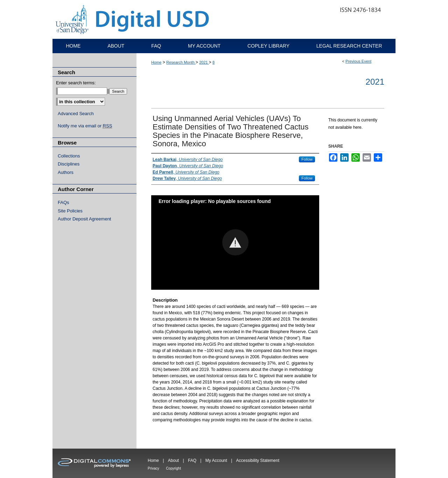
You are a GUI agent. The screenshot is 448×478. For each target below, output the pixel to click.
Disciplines (69, 164)
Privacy (153, 468)
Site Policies (70, 211)
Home (156, 62)
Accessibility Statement (258, 461)
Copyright (173, 468)
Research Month (181, 62)
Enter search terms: (76, 83)
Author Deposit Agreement (84, 219)
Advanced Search (76, 114)
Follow (307, 159)
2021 (204, 62)
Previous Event (358, 61)
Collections (69, 156)
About (173, 461)
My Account (216, 461)
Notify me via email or (85, 126)
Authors (66, 172)
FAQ (192, 461)
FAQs (64, 202)
